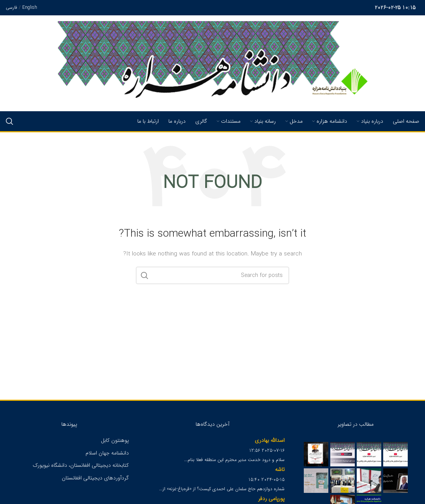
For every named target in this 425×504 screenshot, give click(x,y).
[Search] (10, 121)
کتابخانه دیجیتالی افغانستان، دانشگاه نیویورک (81, 465)
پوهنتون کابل (115, 440)
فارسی (12, 7)
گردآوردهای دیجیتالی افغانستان (95, 478)
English (30, 7)
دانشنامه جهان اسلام (107, 453)
